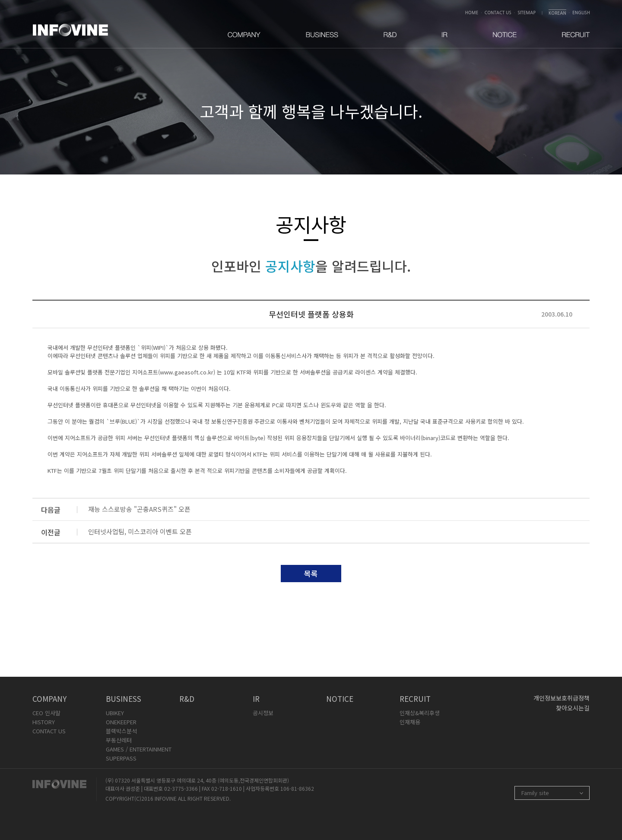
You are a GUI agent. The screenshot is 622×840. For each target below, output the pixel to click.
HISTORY (44, 722)
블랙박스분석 (121, 731)
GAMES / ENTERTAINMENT (139, 749)
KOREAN (557, 13)
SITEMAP (527, 13)
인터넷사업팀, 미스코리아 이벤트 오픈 (140, 531)
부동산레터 (119, 740)
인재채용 (410, 722)
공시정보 (263, 713)
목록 (311, 573)
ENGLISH (581, 13)
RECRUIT (415, 699)
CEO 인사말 (46, 713)
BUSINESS (124, 699)
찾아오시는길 (573, 708)
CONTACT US (498, 13)
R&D (187, 699)
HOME (472, 13)
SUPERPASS (121, 758)
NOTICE (340, 699)
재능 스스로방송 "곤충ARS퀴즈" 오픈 (139, 509)
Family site (535, 793)
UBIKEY (115, 713)
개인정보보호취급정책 (562, 698)
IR (256, 699)
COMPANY (49, 699)
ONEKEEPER (121, 722)
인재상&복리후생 (420, 713)
